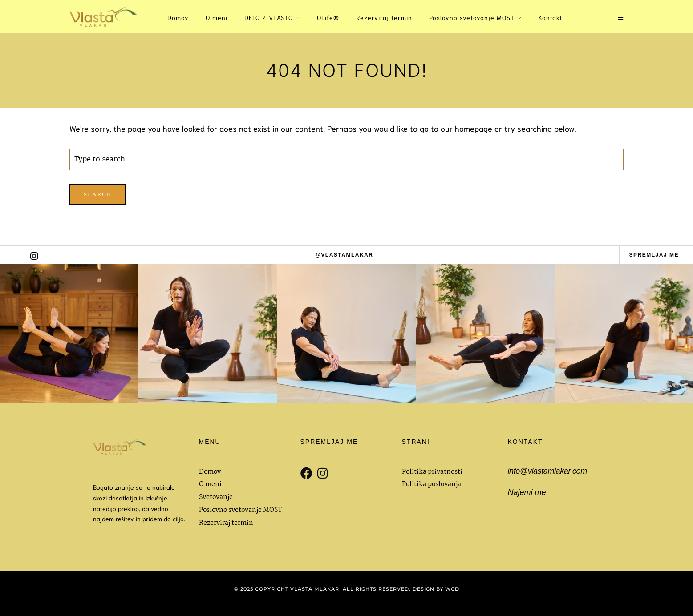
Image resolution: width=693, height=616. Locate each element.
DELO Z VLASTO (269, 17)
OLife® (328, 17)
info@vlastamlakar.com (547, 471)
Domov (178, 17)
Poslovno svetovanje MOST (472, 17)
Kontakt (550, 17)
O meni (217, 17)
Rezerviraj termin (384, 17)
